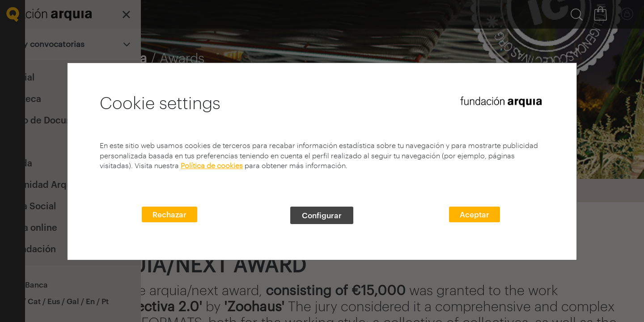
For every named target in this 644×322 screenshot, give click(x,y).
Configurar (322, 215)
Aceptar (475, 214)
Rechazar (169, 214)
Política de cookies (212, 165)
